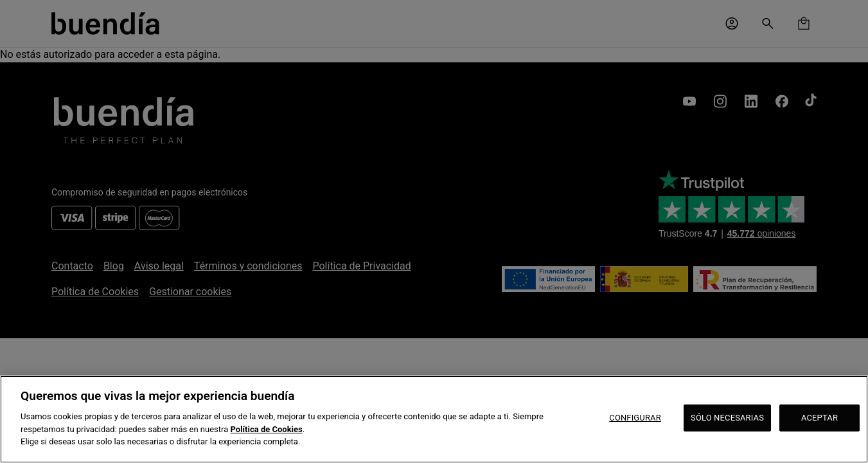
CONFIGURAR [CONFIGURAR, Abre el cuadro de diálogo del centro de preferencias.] (635, 418)
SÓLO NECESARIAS (727, 418)
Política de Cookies (267, 429)
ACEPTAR (819, 418)
